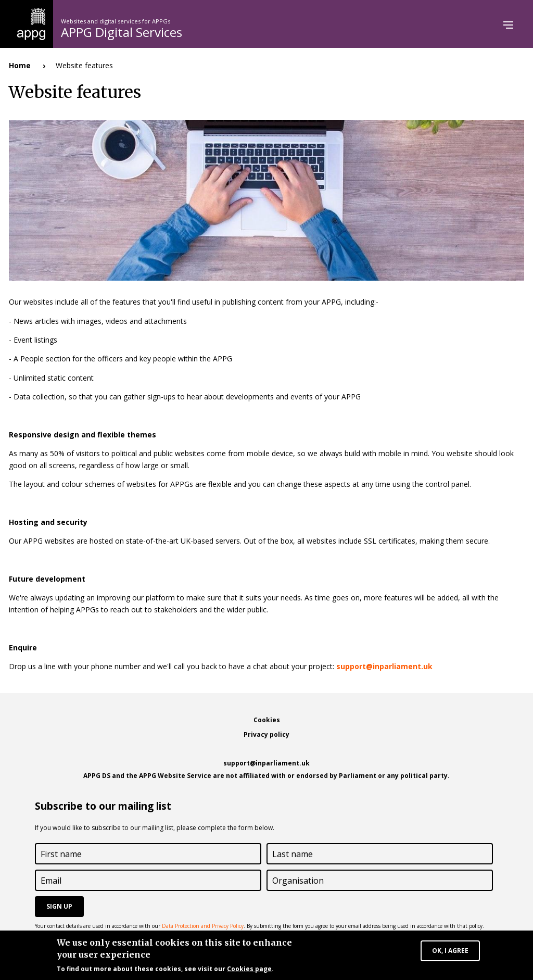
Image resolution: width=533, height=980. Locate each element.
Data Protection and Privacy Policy (203, 926)
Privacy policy (266, 734)
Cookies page (249, 970)
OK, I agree (450, 952)
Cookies (267, 720)
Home (20, 65)
